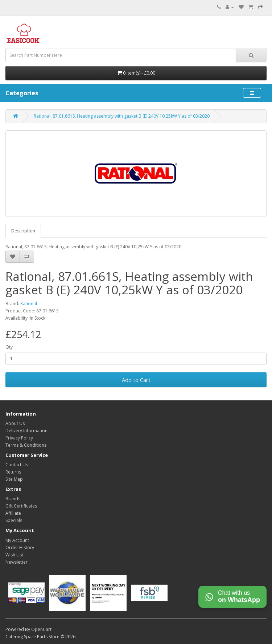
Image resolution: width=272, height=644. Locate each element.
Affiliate (13, 513)
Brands (13, 499)
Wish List (14, 555)
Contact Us (17, 465)
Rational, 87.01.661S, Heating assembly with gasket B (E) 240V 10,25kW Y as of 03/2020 (122, 116)
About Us (15, 423)
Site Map (14, 479)
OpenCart (41, 629)
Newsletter (17, 562)
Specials (14, 520)
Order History (20, 548)
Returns (13, 472)
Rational (29, 304)
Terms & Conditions (26, 445)
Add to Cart (136, 380)
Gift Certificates (21, 506)
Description (23, 231)
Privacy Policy (19, 438)
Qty (9, 347)
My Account (17, 540)
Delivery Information (26, 431)
